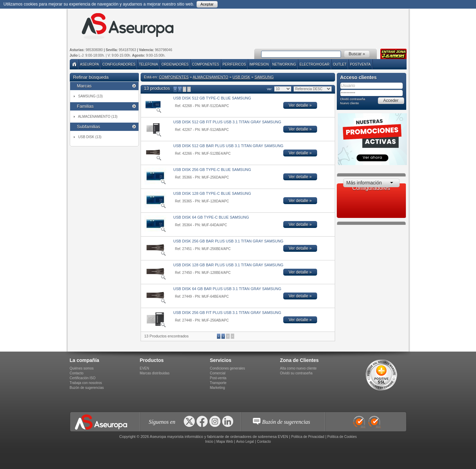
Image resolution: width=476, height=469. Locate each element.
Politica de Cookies (342, 437)
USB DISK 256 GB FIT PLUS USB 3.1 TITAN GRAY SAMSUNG (227, 313)
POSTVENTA (360, 64)
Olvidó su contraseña (296, 373)
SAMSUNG (264, 77)
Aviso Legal (245, 442)
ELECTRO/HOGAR (315, 64)
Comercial (218, 373)
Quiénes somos (82, 368)
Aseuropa (90, 64)
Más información (364, 183)
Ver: (270, 89)
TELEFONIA (149, 64)
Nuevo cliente (350, 103)
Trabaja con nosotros (86, 383)
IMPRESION (259, 64)
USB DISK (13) (90, 137)
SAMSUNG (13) (90, 96)
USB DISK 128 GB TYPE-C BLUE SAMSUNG (212, 193)
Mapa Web (225, 442)
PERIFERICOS (234, 64)
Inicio (209, 442)
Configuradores (119, 64)
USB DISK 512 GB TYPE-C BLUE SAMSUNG (212, 98)
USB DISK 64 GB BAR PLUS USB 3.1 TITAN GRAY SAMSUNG (227, 289)
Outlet (340, 64)
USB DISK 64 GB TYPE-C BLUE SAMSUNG (211, 217)
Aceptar (207, 4)
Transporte (218, 383)
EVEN (145, 368)
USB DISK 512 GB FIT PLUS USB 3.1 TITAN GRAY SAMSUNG (227, 122)
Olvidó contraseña (353, 99)
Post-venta (218, 378)
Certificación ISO (83, 378)
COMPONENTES (206, 64)
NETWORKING (284, 64)
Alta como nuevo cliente (298, 368)
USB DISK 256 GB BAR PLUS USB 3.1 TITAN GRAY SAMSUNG (229, 241)
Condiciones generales (228, 368)
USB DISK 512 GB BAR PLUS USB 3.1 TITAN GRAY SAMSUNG (229, 146)
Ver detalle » (300, 105)
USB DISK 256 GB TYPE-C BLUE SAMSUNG (212, 170)
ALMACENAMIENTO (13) (98, 117)
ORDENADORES (175, 64)
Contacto (77, 373)
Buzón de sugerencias (87, 388)
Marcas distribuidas (155, 373)
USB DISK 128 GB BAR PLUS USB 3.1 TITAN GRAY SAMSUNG (229, 265)
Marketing (218, 388)
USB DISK (241, 77)
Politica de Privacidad (308, 437)
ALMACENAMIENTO (211, 77)
